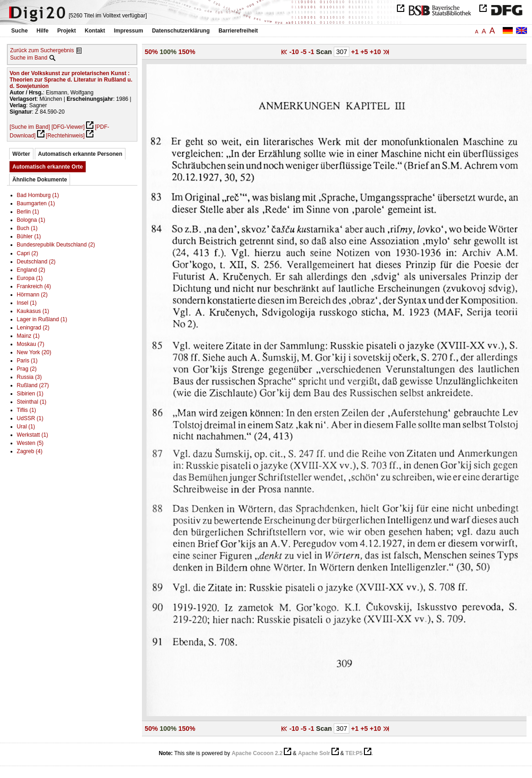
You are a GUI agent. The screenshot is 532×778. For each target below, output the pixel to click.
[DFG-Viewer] (68, 127)
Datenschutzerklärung (181, 31)
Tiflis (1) (27, 410)
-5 (305, 52)
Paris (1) (27, 361)
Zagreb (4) (30, 451)
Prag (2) (27, 369)
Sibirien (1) (30, 394)
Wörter (21, 154)
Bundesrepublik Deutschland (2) (56, 245)
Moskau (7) (31, 344)
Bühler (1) (29, 236)
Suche (20, 31)
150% (187, 52)
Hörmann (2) (32, 295)
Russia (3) (30, 377)
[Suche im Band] (30, 127)
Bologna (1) (31, 220)
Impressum (129, 31)
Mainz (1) (28, 336)
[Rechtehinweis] (65, 136)
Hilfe (43, 31)
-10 (295, 52)
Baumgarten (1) (36, 203)
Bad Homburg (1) (38, 195)
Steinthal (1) (32, 402)
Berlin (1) (28, 212)
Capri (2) (28, 253)
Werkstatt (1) (33, 435)
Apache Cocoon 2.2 (257, 753)
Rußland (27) (33, 385)
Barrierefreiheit (238, 31)
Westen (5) (30, 443)
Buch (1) (27, 228)
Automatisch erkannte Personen (80, 154)
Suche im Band (29, 58)
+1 (356, 52)
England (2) (31, 270)
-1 (312, 52)
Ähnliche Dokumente (40, 180)
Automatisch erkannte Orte (48, 167)
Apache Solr (314, 753)
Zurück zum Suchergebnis (42, 50)
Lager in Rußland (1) (42, 319)
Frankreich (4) (34, 286)
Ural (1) (26, 427)
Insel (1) (27, 303)
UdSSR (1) (30, 418)
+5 (365, 52)
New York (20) (34, 352)
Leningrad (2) (33, 328)
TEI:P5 (354, 753)
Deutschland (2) (36, 262)
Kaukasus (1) (33, 311)
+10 (376, 52)
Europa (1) (30, 278)
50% (151, 52)
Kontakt (95, 31)
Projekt (67, 31)
